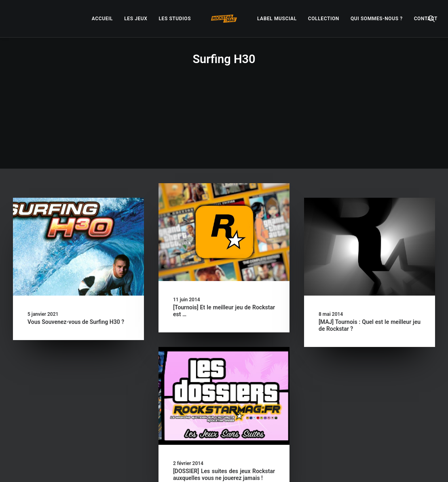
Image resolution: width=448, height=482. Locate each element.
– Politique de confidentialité (191, 466)
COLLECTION (324, 19)
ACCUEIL (102, 19)
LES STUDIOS (175, 19)
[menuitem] (102, 19)
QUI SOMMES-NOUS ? (377, 19)
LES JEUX (136, 19)
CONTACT (426, 19)
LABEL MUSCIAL (277, 19)
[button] (431, 19)
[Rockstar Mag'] (224, 19)
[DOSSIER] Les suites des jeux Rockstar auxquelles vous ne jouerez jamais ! (224, 408)
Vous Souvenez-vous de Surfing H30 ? (76, 255)
